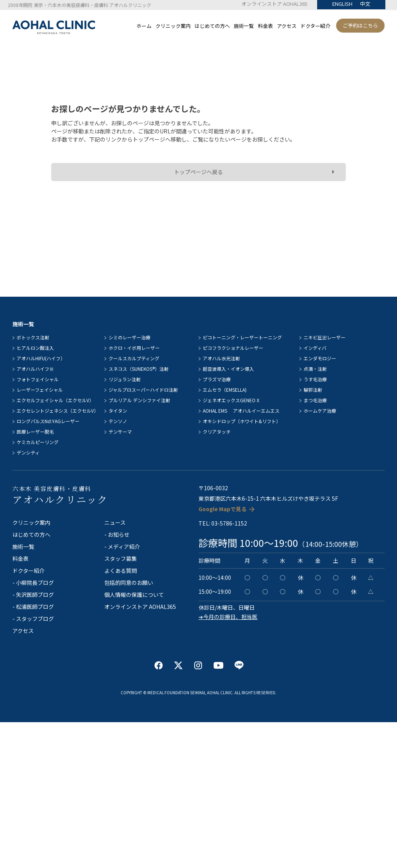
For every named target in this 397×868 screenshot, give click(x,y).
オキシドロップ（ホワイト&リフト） (242, 421)
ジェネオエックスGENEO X (231, 400)
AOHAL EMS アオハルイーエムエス (241, 411)
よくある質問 (121, 571)
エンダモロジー (320, 358)
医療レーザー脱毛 (35, 431)
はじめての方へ (212, 26)
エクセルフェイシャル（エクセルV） (55, 400)
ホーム (144, 26)
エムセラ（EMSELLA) (225, 390)
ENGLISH (342, 4)
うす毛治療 (315, 379)
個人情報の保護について (134, 595)
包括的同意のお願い (129, 583)
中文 (365, 4)
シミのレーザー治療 (129, 337)
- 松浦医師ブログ (33, 607)
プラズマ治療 (217, 379)
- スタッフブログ (33, 619)
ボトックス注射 (33, 337)
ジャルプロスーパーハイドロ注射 (143, 390)
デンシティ (28, 452)
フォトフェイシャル (38, 379)
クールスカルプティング (134, 358)
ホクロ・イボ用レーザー (134, 348)
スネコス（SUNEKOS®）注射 (139, 369)
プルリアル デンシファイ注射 (139, 400)
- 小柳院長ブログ (33, 583)
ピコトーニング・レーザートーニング (242, 337)
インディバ (315, 348)
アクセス (287, 26)
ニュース (115, 522)
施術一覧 (244, 26)
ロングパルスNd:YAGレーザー (48, 421)
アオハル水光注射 (221, 358)
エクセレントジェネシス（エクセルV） (58, 411)
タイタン (118, 411)
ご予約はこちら (360, 25)
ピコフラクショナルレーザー (233, 348)
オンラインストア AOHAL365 (274, 4)
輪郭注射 (313, 390)
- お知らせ (117, 534)
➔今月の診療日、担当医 (228, 617)
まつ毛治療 (315, 400)
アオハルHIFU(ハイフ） (41, 358)
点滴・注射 (315, 369)
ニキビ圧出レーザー (325, 337)
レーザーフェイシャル (40, 390)
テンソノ (118, 421)
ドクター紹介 (315, 26)
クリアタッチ (217, 431)
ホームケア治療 (320, 411)
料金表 (265, 26)
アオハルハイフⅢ (35, 369)
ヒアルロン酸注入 (35, 348)
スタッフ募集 (121, 558)
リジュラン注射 (125, 379)
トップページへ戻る (198, 172)
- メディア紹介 (122, 546)
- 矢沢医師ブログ (33, 595)
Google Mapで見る (223, 509)
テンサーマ (120, 431)
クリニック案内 (173, 26)
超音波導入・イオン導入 (228, 369)
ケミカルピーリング (38, 442)
